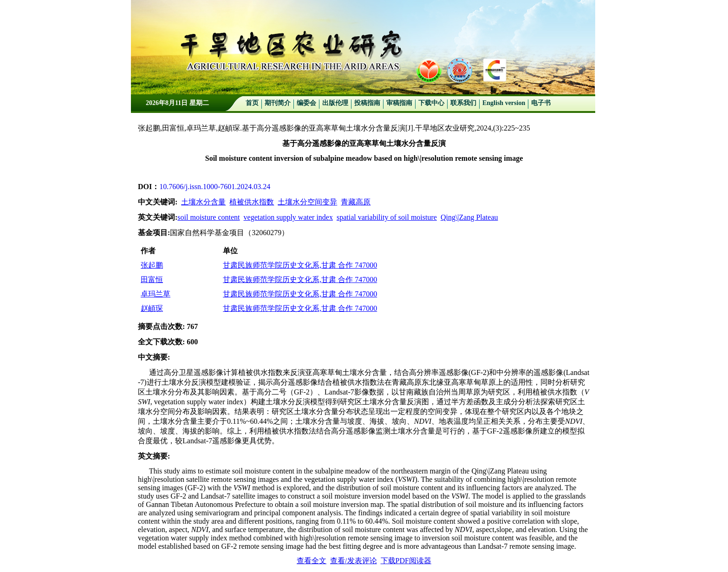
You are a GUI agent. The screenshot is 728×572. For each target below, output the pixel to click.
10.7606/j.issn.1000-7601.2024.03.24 (215, 187)
